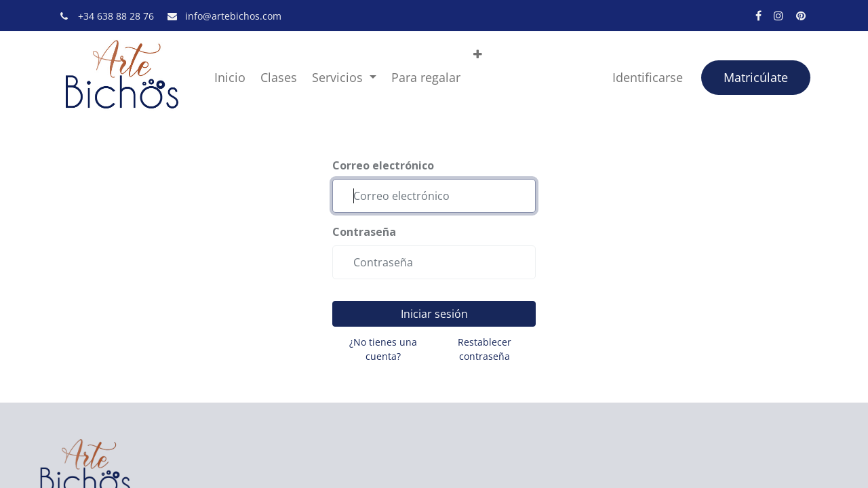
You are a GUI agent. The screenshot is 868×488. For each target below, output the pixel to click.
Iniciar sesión (434, 314)
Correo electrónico (383, 165)
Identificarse (648, 77)
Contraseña (364, 232)
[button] (478, 54)
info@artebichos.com (233, 16)
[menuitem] (230, 78)
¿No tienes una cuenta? (383, 349)
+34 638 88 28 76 (117, 16)
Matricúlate (756, 77)
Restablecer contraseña (485, 349)
